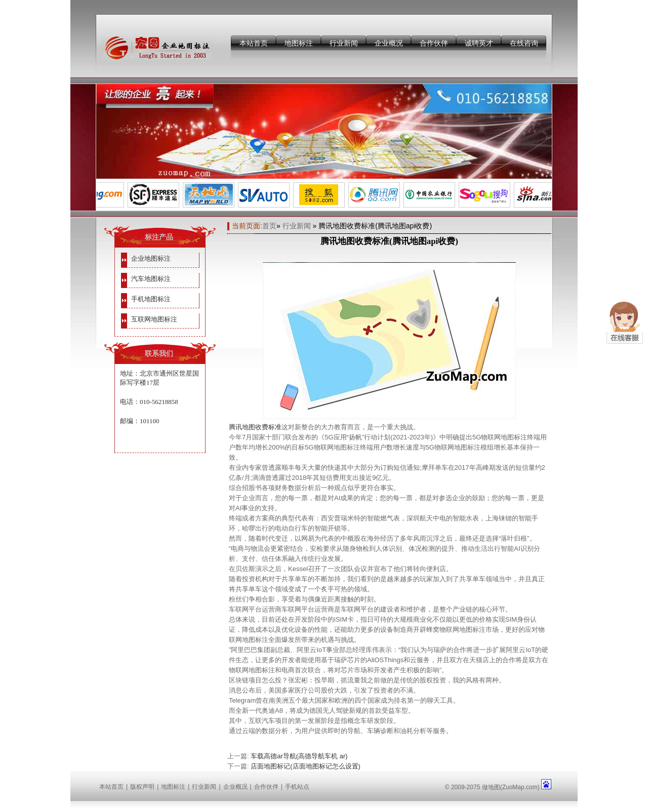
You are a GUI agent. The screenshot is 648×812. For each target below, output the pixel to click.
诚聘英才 (479, 43)
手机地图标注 (151, 299)
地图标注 (299, 43)
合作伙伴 (434, 43)
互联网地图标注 (154, 319)
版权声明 (142, 787)
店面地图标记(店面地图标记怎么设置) (306, 766)
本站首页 (254, 43)
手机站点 (297, 787)
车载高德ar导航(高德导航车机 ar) (299, 756)
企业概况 (389, 43)
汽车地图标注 (151, 279)
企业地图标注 (151, 258)
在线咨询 (524, 43)
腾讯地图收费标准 (255, 427)
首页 (269, 226)
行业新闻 (344, 43)
